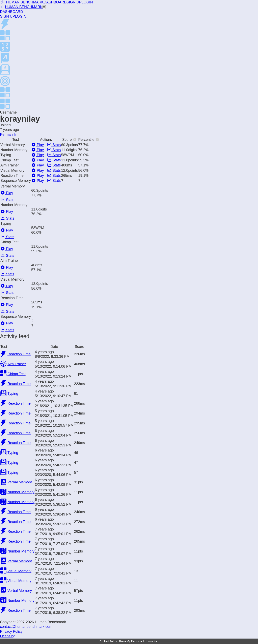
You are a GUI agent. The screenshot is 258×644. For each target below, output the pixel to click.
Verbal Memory (20, 482)
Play (38, 145)
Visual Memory (19, 571)
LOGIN (87, 2)
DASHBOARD (55, 2)
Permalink (8, 135)
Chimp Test (17, 374)
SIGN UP (74, 2)
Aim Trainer (17, 364)
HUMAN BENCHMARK (22, 2)
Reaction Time (19, 354)
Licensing (8, 636)
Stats (54, 145)
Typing (13, 394)
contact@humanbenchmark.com (26, 627)
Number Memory (21, 492)
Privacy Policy (11, 631)
